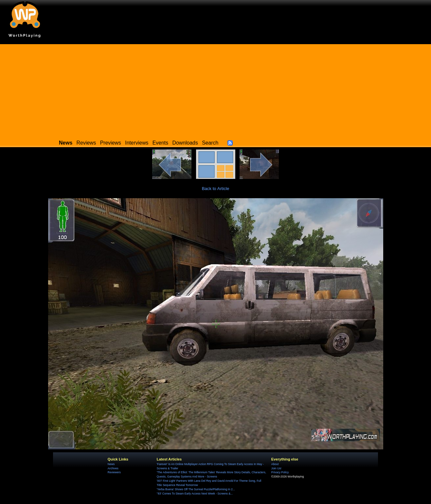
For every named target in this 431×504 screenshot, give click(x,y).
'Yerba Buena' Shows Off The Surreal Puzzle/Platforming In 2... (196, 489)
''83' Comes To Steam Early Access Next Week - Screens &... (195, 494)
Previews (111, 143)
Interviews (137, 143)
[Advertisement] (216, 90)
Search (210, 143)
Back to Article (216, 189)
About (275, 464)
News (111, 464)
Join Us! (276, 468)
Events (160, 143)
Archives (113, 468)
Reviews (86, 143)
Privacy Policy (280, 472)
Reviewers (114, 472)
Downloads (185, 143)
